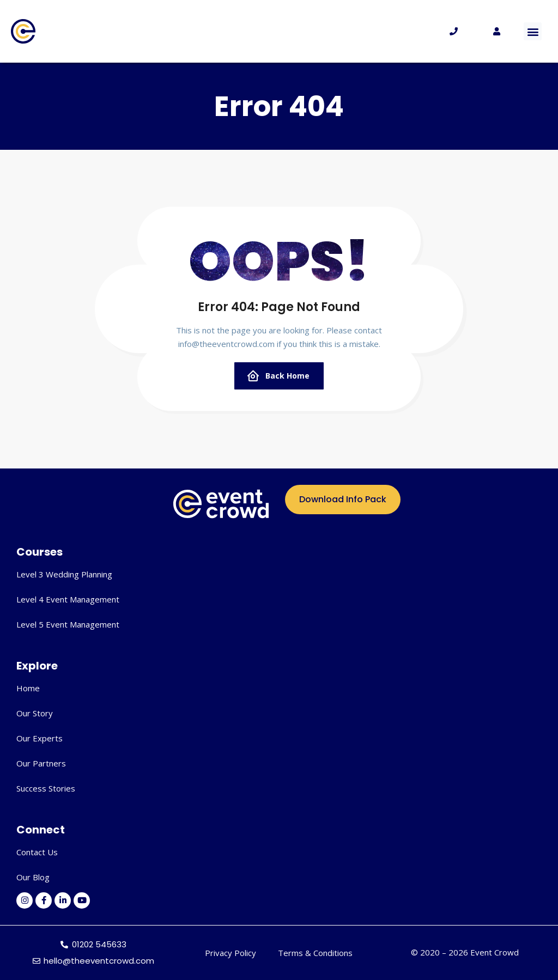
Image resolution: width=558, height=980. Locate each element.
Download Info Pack (343, 499)
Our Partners (41, 763)
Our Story (35, 713)
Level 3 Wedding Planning (64, 574)
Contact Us (37, 852)
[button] (533, 31)
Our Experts (40, 738)
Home (28, 688)
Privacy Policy (231, 953)
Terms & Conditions (315, 953)
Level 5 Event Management (68, 624)
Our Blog (33, 877)
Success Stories (46, 788)
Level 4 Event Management (68, 599)
